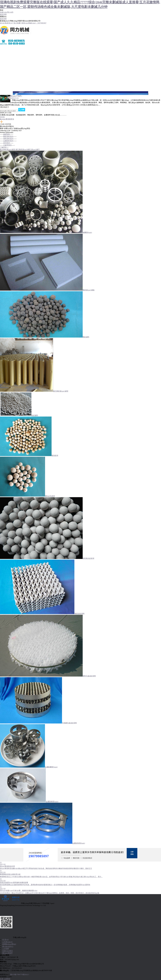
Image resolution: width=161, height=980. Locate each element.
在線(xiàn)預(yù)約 (7, 12)
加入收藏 (17, 23)
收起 (2, 10)
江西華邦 (7, 979)
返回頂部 (3, 14)
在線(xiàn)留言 (5, 78)
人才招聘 (3, 83)
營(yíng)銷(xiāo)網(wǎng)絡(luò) (11, 73)
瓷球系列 (7, 143)
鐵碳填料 (7, 134)
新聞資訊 (3, 58)
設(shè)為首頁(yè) (6, 23)
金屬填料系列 (8, 141)
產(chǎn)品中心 (6, 63)
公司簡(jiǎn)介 (7, 942)
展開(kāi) (3, 17)
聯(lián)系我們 (5, 89)
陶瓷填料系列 (8, 136)
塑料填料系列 (8, 139)
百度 (2, 979)
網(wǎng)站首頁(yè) (7, 47)
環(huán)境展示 (5, 68)
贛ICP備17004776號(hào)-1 (20, 974)
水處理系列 (7, 145)
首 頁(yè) (5, 940)
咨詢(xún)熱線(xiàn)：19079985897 (34, 23)
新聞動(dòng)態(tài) (9, 944)
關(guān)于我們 (5, 53)
